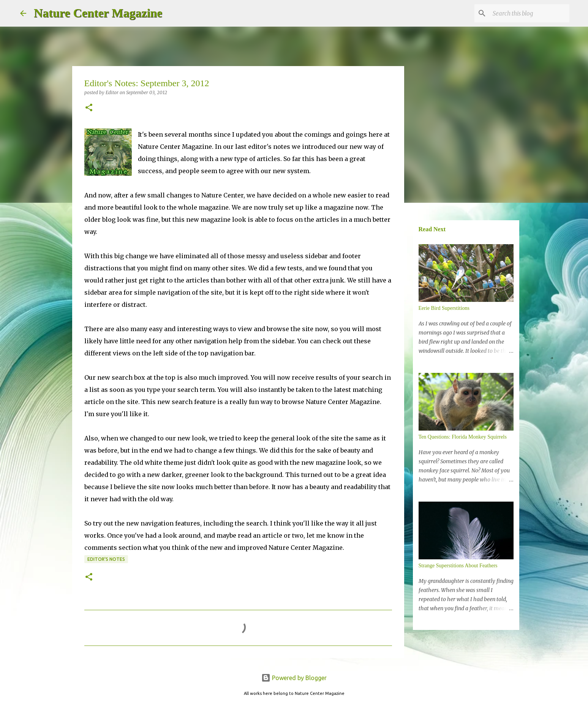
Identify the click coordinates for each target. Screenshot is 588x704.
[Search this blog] (530, 13)
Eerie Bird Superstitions (444, 308)
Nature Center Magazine (98, 13)
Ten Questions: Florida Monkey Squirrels (463, 437)
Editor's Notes (106, 559)
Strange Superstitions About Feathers (458, 566)
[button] (89, 108)
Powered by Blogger (294, 678)
